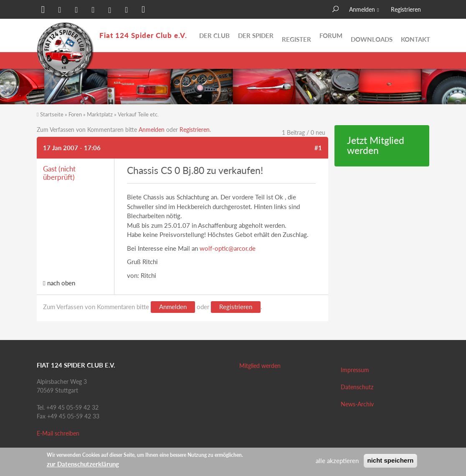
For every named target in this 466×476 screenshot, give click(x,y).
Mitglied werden (260, 366)
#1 (318, 148)
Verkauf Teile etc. (138, 114)
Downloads (372, 35)
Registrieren (406, 9)
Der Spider (256, 35)
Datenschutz (357, 387)
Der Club (214, 35)
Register (296, 35)
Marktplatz (100, 114)
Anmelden (362, 9)
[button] (43, 10)
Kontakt (415, 35)
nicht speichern (391, 460)
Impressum (355, 370)
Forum (331, 35)
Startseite (52, 114)
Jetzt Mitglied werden (376, 146)
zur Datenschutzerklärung (83, 464)
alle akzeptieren (337, 461)
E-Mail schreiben (58, 433)
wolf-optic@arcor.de (228, 248)
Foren (75, 114)
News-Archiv (357, 404)
